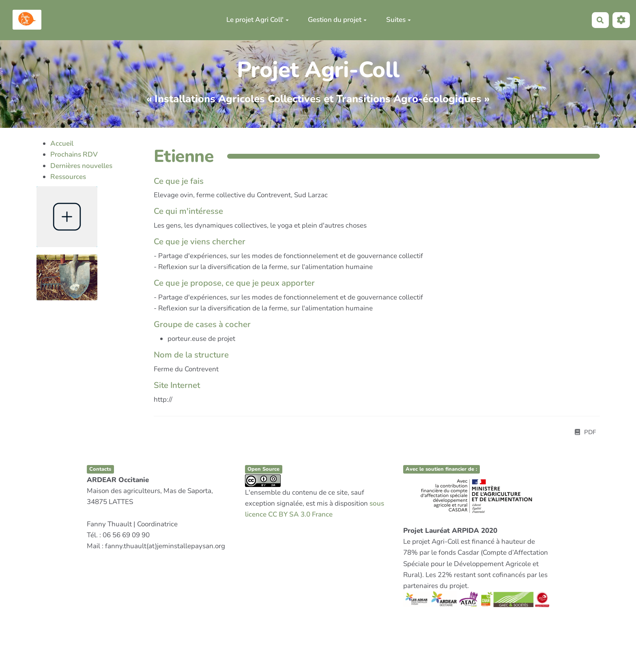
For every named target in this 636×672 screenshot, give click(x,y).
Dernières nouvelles (81, 166)
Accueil (62, 143)
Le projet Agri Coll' (258, 20)
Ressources (68, 177)
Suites (399, 20)
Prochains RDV (74, 154)
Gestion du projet (337, 20)
